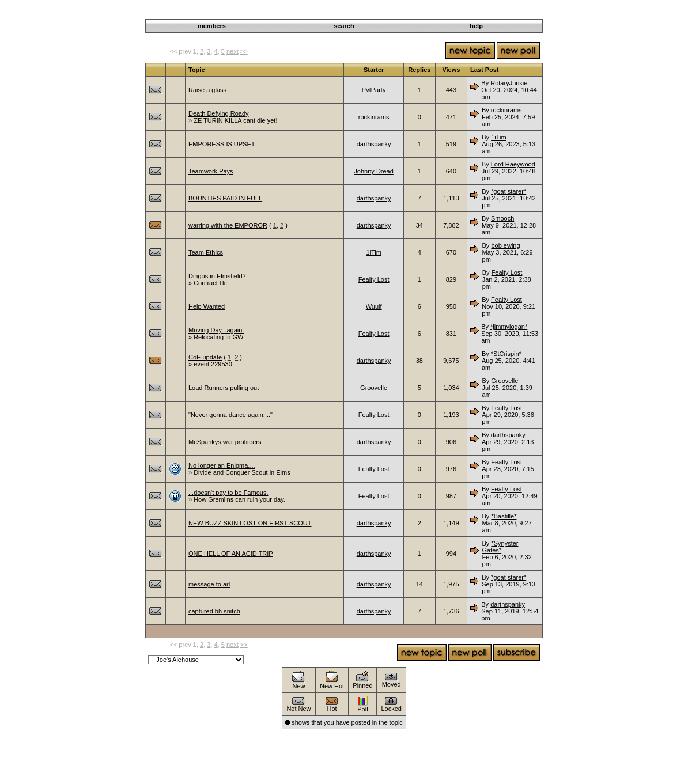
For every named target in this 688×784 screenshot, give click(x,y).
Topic (197, 70)
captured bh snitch (214, 611)
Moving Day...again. (216, 330)
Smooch (502, 218)
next (233, 51)
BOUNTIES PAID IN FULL (225, 198)
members (212, 26)
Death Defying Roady (219, 113)
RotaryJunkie (509, 83)
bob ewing (505, 245)
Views (451, 70)
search (344, 26)
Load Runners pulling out (224, 388)
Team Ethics (206, 252)
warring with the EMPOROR (228, 225)
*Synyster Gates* (500, 547)
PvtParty (374, 90)
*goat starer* (509, 191)
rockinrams (374, 117)
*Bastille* (504, 516)
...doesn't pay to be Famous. (228, 493)
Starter (374, 70)
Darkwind (437, 13)
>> (244, 51)
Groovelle (374, 388)
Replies (419, 70)
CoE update (205, 357)
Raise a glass (207, 90)
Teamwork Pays (211, 171)
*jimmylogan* (509, 327)
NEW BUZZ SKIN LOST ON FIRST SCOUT (250, 523)
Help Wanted (207, 306)
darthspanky (374, 144)
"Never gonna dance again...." (230, 415)
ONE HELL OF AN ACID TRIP (231, 554)
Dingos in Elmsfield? (217, 276)
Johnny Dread (374, 171)
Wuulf (374, 306)
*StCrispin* (506, 354)
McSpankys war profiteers (225, 442)
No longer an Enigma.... (222, 465)
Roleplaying (473, 13)
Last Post (485, 70)
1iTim (498, 137)
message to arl (209, 584)
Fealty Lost (374, 279)
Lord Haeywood (513, 164)
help (476, 26)
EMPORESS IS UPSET (222, 144)
